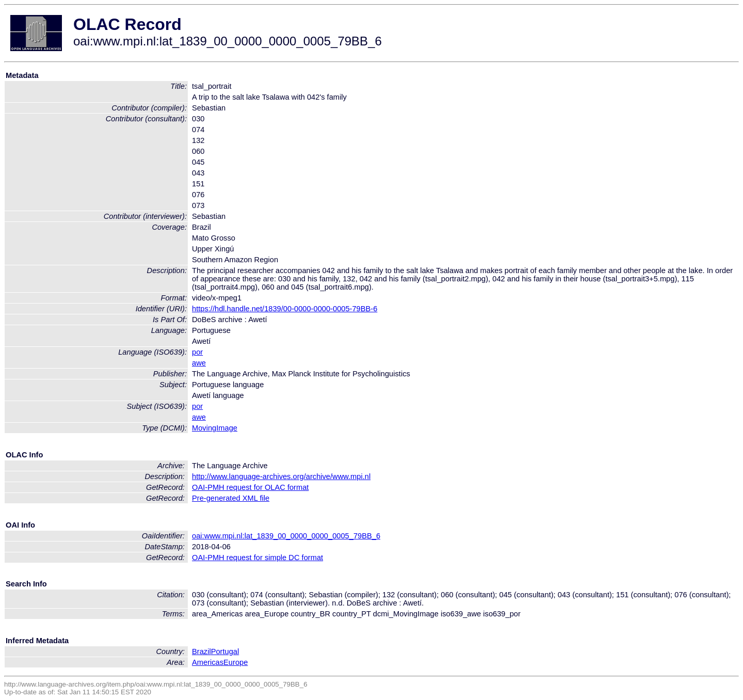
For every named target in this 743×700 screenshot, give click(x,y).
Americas (208, 662)
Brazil (201, 651)
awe (199, 363)
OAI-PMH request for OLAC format (250, 487)
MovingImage (215, 428)
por (197, 352)
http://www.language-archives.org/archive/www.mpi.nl (281, 476)
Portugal (225, 651)
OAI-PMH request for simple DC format (257, 558)
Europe (236, 662)
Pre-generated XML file (231, 498)
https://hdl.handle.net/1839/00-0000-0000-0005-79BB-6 (285, 309)
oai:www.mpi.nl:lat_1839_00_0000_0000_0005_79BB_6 (286, 536)
